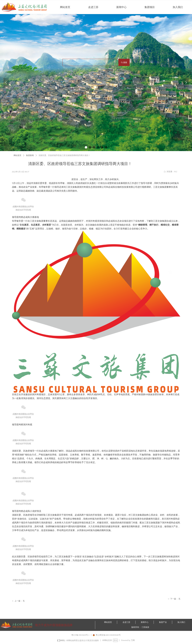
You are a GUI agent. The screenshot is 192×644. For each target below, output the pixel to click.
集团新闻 (30, 155)
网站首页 (17, 155)
